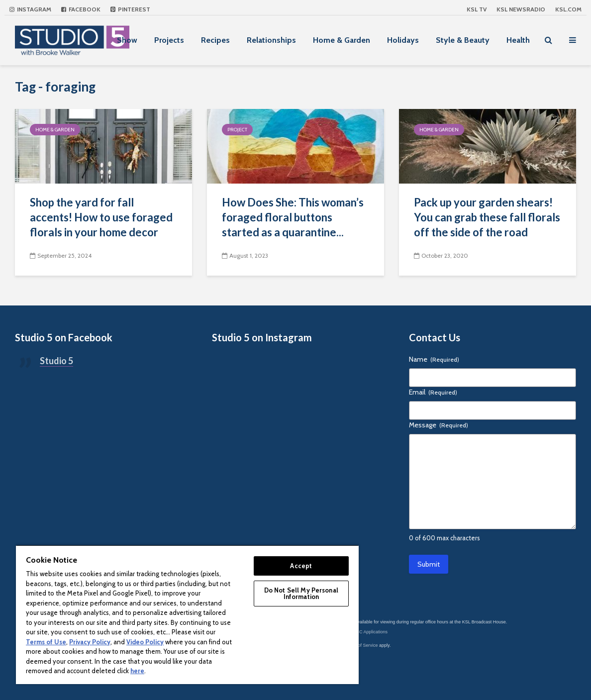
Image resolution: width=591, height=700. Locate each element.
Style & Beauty (463, 40)
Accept (301, 566)
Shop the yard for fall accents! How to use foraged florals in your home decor (101, 217)
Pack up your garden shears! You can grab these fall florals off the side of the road (487, 217)
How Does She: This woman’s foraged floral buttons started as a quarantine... (293, 217)
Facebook (81, 9)
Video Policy (145, 642)
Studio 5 (56, 361)
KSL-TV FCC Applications (362, 632)
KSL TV (477, 9)
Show (127, 40)
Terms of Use (46, 642)
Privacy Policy (90, 642)
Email (433, 392)
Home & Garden (342, 40)
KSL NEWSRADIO (521, 9)
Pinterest (130, 9)
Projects (169, 40)
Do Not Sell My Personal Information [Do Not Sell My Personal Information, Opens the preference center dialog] (301, 593)
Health (518, 40)
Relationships (271, 40)
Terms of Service (361, 645)
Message (439, 425)
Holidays (403, 40)
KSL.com (568, 9)
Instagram (30, 9)
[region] (187, 614)
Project (237, 130)
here (137, 671)
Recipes (215, 40)
